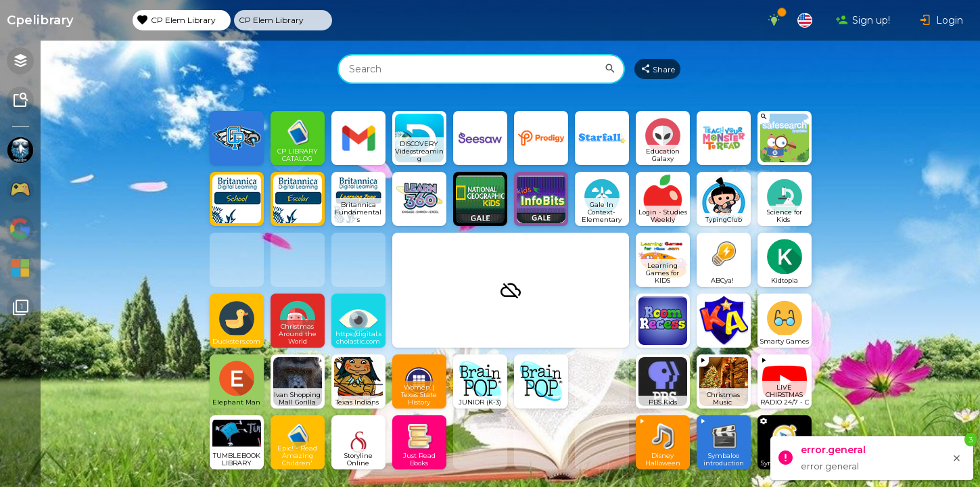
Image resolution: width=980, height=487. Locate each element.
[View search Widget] (785, 138)
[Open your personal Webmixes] (20, 62)
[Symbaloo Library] (20, 101)
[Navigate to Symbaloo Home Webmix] (63, 20)
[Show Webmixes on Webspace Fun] (20, 190)
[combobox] (481, 69)
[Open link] (237, 138)
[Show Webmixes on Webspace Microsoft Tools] (20, 269)
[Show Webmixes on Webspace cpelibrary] (20, 151)
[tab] (182, 20)
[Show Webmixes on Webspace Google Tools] (20, 230)
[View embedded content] (724, 381)
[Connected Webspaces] (20, 309)
